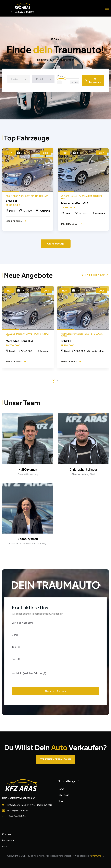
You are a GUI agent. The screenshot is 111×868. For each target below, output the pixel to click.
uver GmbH (97, 856)
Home (61, 789)
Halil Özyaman (28, 469)
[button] (53, 381)
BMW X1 (66, 341)
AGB (5, 846)
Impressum (8, 840)
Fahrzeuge (63, 795)
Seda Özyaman (28, 539)
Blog (60, 801)
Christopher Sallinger (83, 469)
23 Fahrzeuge (93, 81)
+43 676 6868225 (23, 12)
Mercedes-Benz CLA (19, 341)
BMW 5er (11, 201)
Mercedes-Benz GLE (75, 203)
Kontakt (7, 834)
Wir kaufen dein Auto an (55, 759)
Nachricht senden (55, 691)
